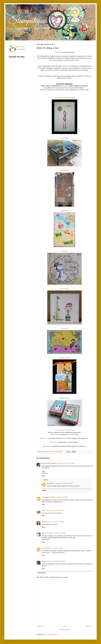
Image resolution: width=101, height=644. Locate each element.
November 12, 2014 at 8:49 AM (55, 510)
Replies (46, 480)
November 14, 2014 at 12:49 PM (56, 533)
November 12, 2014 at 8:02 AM (59, 497)
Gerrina (45, 438)
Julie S (44, 510)
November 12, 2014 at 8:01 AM (64, 483)
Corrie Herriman (64, 138)
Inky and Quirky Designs (49, 463)
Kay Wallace (65, 170)
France (57, 52)
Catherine (48, 446)
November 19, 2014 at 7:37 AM (56, 561)
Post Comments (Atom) (51, 634)
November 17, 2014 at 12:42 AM (54, 548)
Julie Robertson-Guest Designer (64, 98)
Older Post (89, 626)
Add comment (41, 573)
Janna (44, 522)
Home (65, 626)
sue (43, 548)
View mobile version (65, 630)
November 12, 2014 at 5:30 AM (66, 463)
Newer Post (40, 626)
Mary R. (44, 533)
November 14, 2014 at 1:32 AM (55, 522)
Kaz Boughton (65, 289)
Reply (43, 476)
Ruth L (54, 442)
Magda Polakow (64, 398)
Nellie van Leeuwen (64, 358)
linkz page (66, 86)
